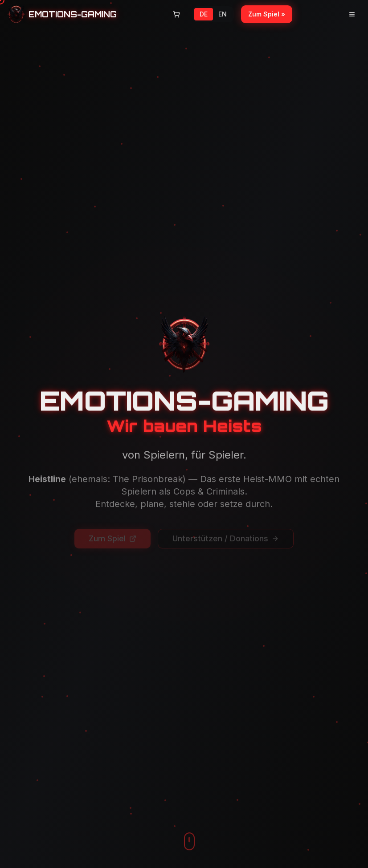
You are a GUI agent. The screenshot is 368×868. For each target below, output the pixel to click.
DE (204, 14)
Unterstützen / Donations (226, 528)
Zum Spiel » (267, 14)
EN (223, 14)
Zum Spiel (112, 528)
